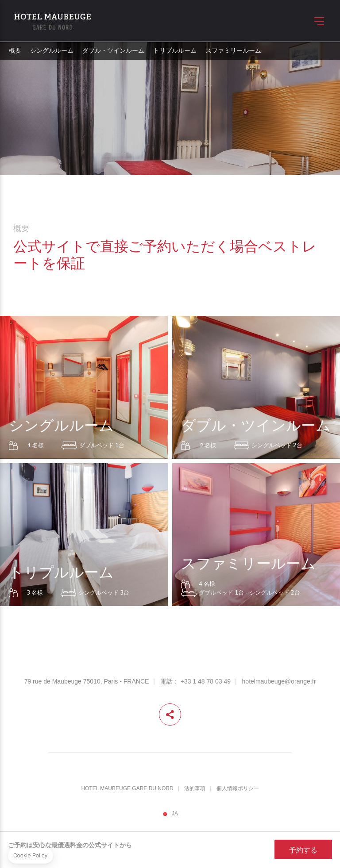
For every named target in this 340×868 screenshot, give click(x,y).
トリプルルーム (175, 51)
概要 (15, 51)
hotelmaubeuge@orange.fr (279, 681)
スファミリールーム (233, 51)
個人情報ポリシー (238, 788)
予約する (303, 850)
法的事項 (195, 788)
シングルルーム (52, 51)
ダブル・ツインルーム (113, 51)
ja (175, 814)
